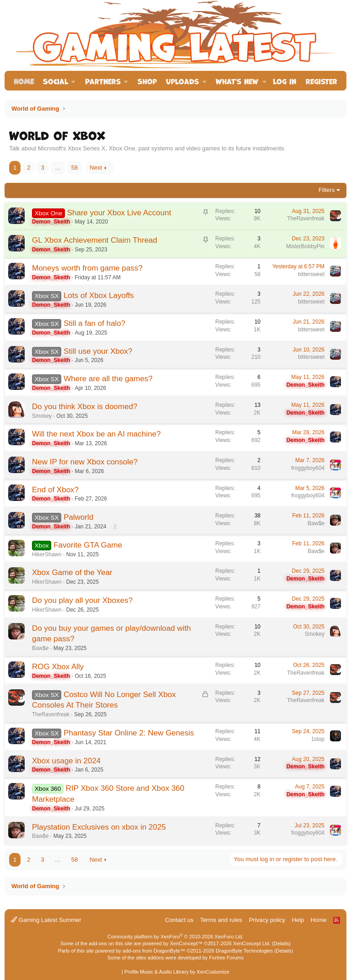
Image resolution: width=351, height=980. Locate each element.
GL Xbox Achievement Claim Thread (95, 240)
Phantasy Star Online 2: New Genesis (129, 733)
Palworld (78, 517)
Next (96, 168)
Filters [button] (327, 190)
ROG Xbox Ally (58, 667)
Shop (147, 81)
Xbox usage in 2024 (66, 761)
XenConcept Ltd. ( (253, 943)
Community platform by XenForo (175, 937)
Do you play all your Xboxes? (82, 600)
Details (282, 943)
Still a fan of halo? (94, 323)
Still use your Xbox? (98, 351)
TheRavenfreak (306, 218)
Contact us (179, 920)
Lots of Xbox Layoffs (99, 296)
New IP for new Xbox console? (85, 462)
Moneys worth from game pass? (87, 268)
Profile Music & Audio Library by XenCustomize (177, 972)
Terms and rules (221, 920)
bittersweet (311, 274)
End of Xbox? (55, 490)
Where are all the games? (108, 379)
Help (298, 920)
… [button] (58, 168)
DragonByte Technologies (244, 951)
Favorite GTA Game (88, 545)
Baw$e (316, 523)
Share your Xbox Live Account (119, 213)
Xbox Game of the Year (72, 573)
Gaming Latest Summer (46, 920)
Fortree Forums (226, 958)
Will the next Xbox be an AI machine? (96, 434)
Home (24, 81)
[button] (59, 81)
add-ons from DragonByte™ (154, 951)
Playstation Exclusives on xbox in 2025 (99, 827)
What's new (237, 81)
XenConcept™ (186, 943)
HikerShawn (47, 554)
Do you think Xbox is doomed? (85, 407)
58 (74, 168)
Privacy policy (267, 920)
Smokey (42, 416)
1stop (318, 739)
